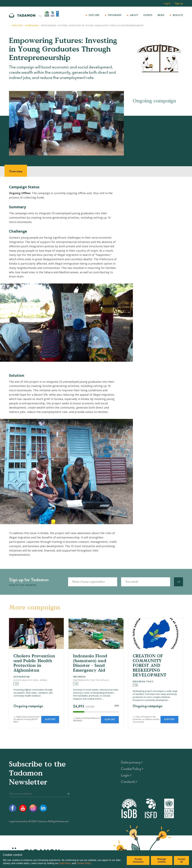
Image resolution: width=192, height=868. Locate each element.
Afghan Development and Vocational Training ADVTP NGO (26, 719)
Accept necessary (138, 860)
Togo (150, 682)
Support (50, 720)
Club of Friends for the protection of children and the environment (146, 719)
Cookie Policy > (132, 769)
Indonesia (79, 677)
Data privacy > (132, 762)
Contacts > (129, 782)
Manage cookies (162, 860)
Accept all (181, 860)
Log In (167, 3)
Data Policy (65, 863)
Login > (126, 775)
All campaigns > (173, 611)
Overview (16, 171)
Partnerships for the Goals (91, 680)
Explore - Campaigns (25, 26)
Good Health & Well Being (30, 680)
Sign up (179, 3)
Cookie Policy (84, 863)
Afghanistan (22, 677)
